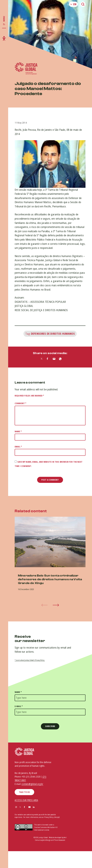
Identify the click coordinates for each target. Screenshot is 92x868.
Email (18, 447)
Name (18, 431)
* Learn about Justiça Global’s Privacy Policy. (30, 660)
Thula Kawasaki (60, 840)
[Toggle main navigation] (4, 21)
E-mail (19, 706)
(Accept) (57, 817)
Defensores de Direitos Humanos (53, 334)
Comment (20, 403)
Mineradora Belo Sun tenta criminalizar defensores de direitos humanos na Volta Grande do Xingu (50, 579)
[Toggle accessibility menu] (4, 38)
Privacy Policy (49, 817)
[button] (56, 605)
